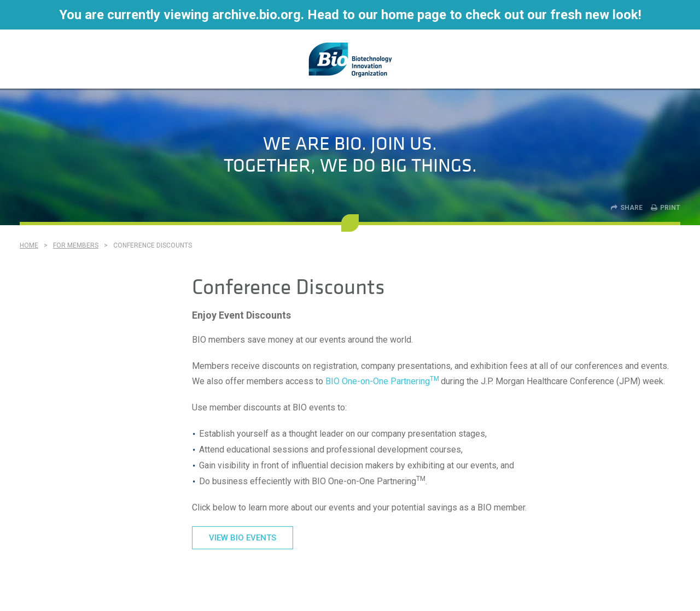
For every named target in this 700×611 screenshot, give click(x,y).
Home (29, 245)
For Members (76, 245)
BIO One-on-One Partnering (378, 381)
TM (434, 379)
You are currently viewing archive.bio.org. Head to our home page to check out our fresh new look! (350, 15)
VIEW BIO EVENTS (243, 538)
